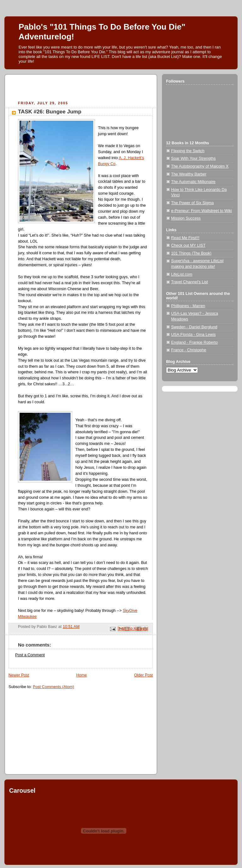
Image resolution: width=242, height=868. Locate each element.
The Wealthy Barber (189, 174)
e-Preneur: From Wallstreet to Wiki (202, 211)
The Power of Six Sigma (192, 203)
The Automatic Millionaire (193, 182)
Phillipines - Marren (188, 306)
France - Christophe (189, 350)
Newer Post (19, 675)
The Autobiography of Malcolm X (200, 166)
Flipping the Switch (188, 151)
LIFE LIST (100, 57)
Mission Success (186, 218)
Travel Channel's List (190, 282)
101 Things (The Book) (191, 253)
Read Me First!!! (185, 238)
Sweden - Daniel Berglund (194, 327)
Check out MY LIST (188, 245)
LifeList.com (182, 274)
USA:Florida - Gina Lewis (193, 335)
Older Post (143, 675)
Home (82, 675)
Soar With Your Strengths (193, 158)
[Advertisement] (82, 89)
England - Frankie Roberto (194, 342)
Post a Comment (30, 655)
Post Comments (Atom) (53, 687)
